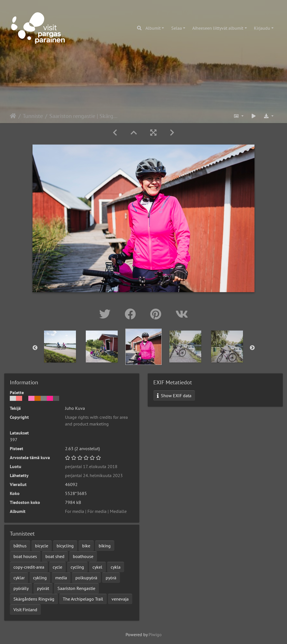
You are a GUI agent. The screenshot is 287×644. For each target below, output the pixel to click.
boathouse (83, 556)
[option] (60, 347)
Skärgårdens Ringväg (34, 599)
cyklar (19, 578)
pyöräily (21, 588)
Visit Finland (25, 610)
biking (105, 546)
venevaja (120, 599)
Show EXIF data (174, 396)
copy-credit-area (29, 567)
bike (86, 546)
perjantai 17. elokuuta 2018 (91, 466)
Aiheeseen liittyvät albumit (218, 28)
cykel (97, 567)
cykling (40, 578)
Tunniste (33, 116)
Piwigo (155, 634)
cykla (116, 567)
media (61, 578)
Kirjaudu (262, 28)
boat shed (55, 556)
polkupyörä (86, 578)
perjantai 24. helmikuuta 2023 (94, 475)
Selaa (177, 28)
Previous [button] (35, 348)
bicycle (42, 546)
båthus (20, 546)
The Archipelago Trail (83, 599)
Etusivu (13, 116)
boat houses (25, 556)
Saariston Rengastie (76, 588)
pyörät (43, 588)
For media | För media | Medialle (96, 511)
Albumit (153, 28)
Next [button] (252, 348)
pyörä (111, 578)
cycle (57, 567)
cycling (77, 567)
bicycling (65, 546)
